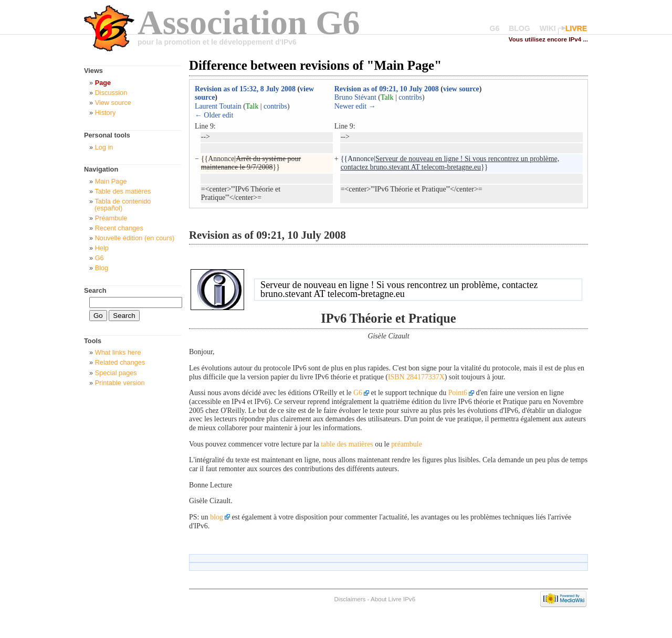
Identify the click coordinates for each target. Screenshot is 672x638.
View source (113, 103)
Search (95, 290)
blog (217, 517)
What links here (118, 352)
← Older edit (214, 115)
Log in (104, 147)
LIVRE (576, 28)
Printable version (120, 383)
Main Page (111, 181)
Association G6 (249, 22)
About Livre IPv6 (393, 599)
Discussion (111, 93)
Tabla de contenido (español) (123, 205)
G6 (495, 28)
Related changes (120, 362)
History (106, 113)
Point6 (458, 393)
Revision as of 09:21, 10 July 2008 (387, 89)
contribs (275, 106)
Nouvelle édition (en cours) (135, 238)
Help (102, 248)
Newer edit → (355, 106)
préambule (407, 444)
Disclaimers (350, 599)
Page (103, 83)
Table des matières (123, 191)
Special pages (116, 373)
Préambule (111, 218)
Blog (102, 268)
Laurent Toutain (218, 106)
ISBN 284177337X (416, 377)
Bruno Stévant (355, 97)
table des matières (347, 444)
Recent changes (119, 228)
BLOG (519, 28)
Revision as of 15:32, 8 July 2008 (245, 89)
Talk (252, 106)
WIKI (548, 28)
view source (461, 89)
